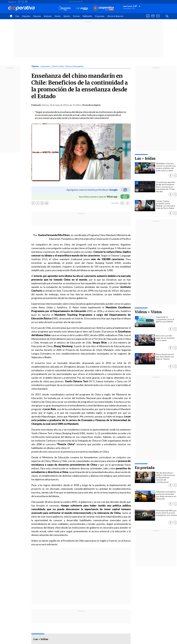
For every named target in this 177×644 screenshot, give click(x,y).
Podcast (76, 16)
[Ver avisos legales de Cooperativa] (148, 18)
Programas (100, 16)
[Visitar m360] (153, 18)
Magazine (26, 16)
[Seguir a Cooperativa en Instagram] (26, 2)
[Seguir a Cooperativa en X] (23, 2)
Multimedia (87, 16)
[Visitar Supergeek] (158, 18)
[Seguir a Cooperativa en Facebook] (19, 2)
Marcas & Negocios (115, 16)
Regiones (48, 16)
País (17, 16)
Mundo (58, 16)
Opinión (67, 16)
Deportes (37, 16)
